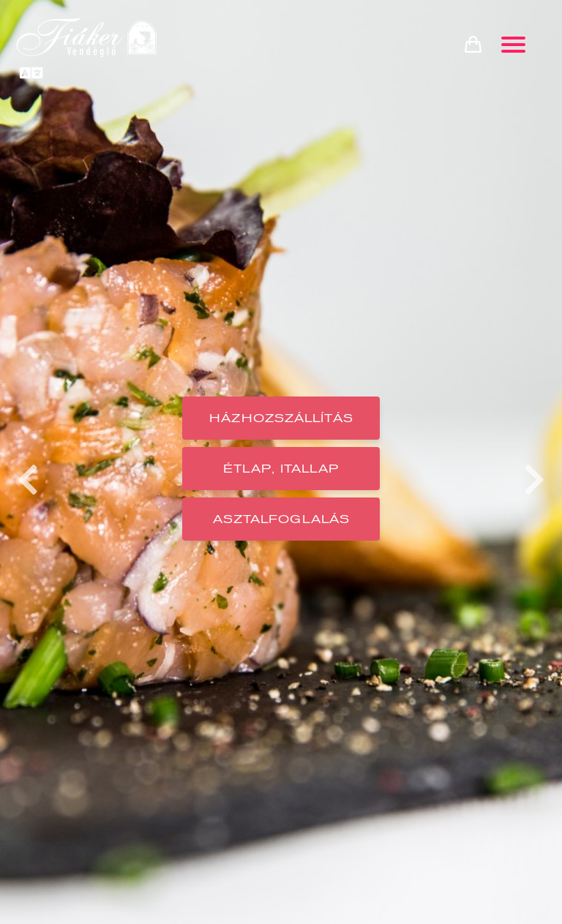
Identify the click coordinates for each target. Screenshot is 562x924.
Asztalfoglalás (281, 519)
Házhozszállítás (281, 418)
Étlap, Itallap (281, 469)
